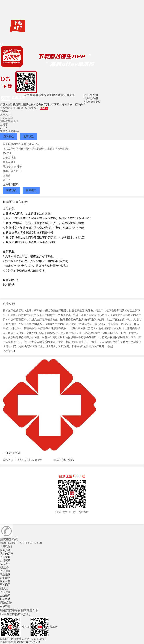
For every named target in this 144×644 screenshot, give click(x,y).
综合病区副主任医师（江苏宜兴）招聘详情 (61, 105)
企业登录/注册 (91, 95)
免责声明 (5, 564)
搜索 (33, 95)
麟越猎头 (41, 95)
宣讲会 (71, 95)
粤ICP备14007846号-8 (27, 642)
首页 (27, 95)
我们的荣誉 (7, 554)
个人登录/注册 (91, 98)
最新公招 (5, 581)
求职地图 (52, 95)
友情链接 (5, 560)
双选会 (62, 95)
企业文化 (5, 557)
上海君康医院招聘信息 (21, 105)
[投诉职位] (9, 351)
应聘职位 (9, 137)
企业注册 (5, 592)
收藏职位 (28, 137)
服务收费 (5, 599)
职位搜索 (5, 575)
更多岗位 (5, 585)
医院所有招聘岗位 (64, 460)
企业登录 (5, 595)
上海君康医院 (11, 185)
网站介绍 (5, 550)
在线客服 (5, 606)
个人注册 (5, 571)
